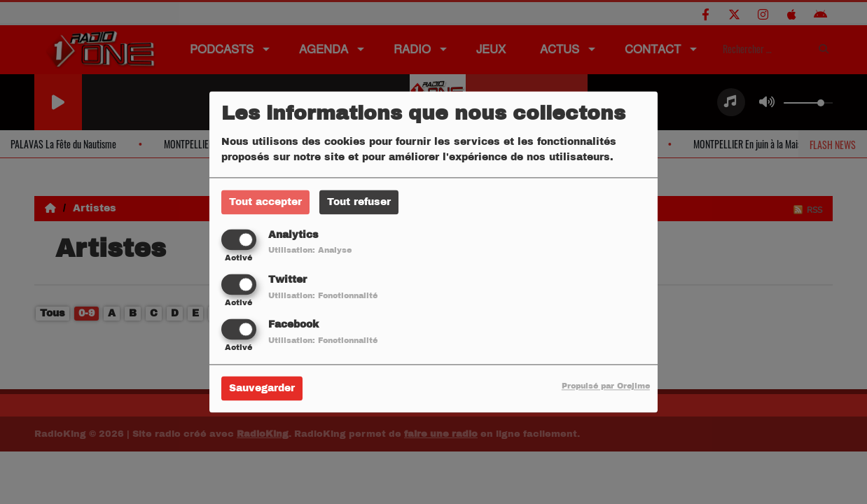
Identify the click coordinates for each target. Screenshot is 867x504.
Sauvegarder (262, 389)
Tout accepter (265, 202)
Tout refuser (359, 202)
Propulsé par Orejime (606, 386)
